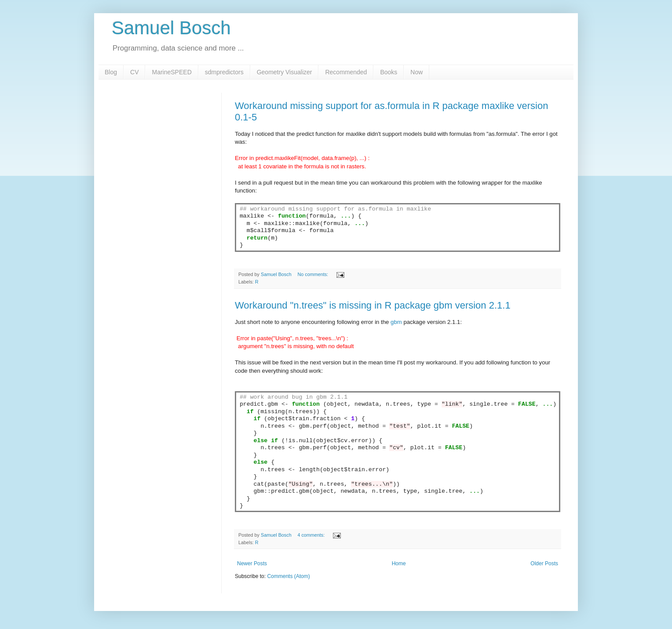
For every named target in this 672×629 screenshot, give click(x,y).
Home (399, 564)
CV (134, 72)
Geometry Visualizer (285, 72)
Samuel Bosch (171, 28)
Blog (111, 72)
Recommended (346, 72)
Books (389, 72)
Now (416, 72)
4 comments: (312, 535)
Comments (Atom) (288, 576)
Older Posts (544, 564)
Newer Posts (252, 564)
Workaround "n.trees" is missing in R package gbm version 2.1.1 (373, 305)
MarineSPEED (172, 72)
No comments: (313, 274)
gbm (396, 322)
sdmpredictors (224, 72)
